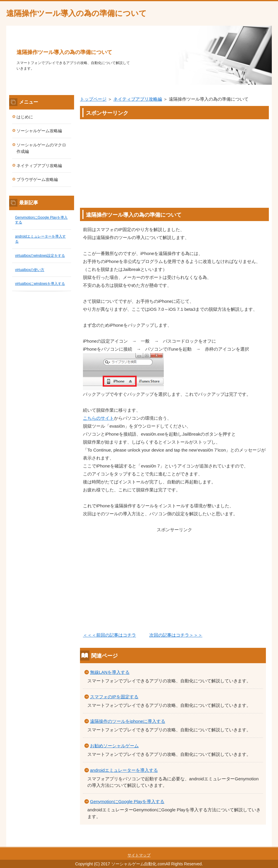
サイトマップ (139, 855)
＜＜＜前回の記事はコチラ (109, 635)
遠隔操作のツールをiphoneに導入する (128, 721)
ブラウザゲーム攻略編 (37, 179)
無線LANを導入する (110, 672)
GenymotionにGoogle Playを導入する (127, 801)
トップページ (93, 99)
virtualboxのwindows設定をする (40, 256)
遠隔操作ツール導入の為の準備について (76, 13)
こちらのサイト (98, 418)
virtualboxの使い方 (30, 270)
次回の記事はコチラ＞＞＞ (176, 635)
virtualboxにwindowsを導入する (40, 284)
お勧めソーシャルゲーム (114, 746)
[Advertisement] (174, 161)
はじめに (25, 117)
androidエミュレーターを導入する (124, 770)
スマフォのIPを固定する (114, 697)
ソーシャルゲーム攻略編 (39, 131)
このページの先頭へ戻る (254, 844)
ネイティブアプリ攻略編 (138, 99)
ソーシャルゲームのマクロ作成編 (41, 148)
